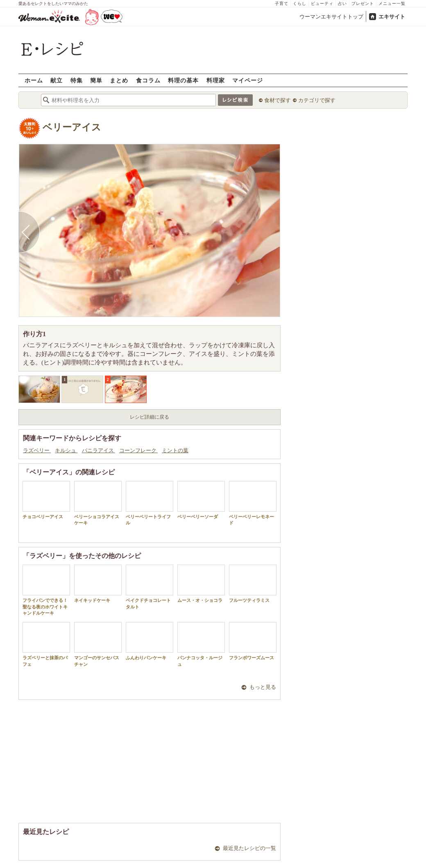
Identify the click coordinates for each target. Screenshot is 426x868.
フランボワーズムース (253, 641)
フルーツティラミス (253, 584)
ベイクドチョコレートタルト (150, 587)
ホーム (34, 80)
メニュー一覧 (392, 3)
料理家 (216, 80)
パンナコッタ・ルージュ (201, 644)
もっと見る (263, 687)
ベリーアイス (72, 127)
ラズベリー (37, 450)
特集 (77, 80)
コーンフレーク (138, 450)
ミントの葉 (175, 450)
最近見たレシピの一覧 (249, 848)
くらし (300, 3)
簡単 (96, 80)
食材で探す (278, 100)
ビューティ (322, 3)
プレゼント (363, 3)
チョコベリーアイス (46, 500)
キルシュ (66, 450)
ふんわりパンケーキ (150, 641)
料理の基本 (183, 80)
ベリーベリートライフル (150, 503)
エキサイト (392, 17)
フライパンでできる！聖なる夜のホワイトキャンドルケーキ (46, 590)
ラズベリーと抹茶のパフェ (46, 644)
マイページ (248, 80)
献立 (57, 80)
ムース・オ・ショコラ (201, 584)
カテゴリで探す (317, 100)
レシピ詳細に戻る (150, 417)
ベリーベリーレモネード (253, 503)
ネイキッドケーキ (98, 584)
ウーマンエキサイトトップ (331, 17)
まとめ (119, 80)
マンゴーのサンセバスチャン (98, 644)
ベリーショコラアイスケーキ (98, 503)
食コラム (148, 80)
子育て (282, 3)
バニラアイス (99, 450)
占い (342, 3)
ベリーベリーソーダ (201, 500)
